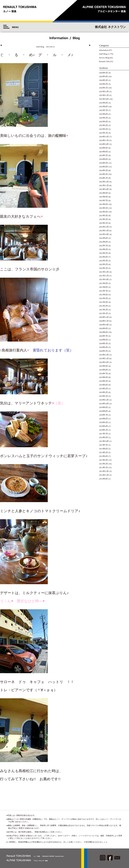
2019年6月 (103, 377)
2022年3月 (103, 261)
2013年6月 (103, 449)
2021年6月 (103, 295)
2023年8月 (103, 197)
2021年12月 (104, 272)
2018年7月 (103, 415)
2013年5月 (103, 452)
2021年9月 (103, 283)
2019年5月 (103, 381)
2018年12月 (104, 400)
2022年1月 (103, 268)
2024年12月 (104, 137)
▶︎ (90, 45)
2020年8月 (103, 332)
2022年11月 (104, 231)
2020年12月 (104, 317)
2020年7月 (103, 336)
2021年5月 (103, 298)
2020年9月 (103, 328)
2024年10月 (104, 144)
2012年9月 (103, 479)
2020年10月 (104, 325)
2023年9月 (103, 193)
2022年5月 (103, 253)
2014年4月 (103, 437)
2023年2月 (103, 219)
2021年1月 (103, 313)
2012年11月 (104, 475)
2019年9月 (103, 366)
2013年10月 (104, 441)
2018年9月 (103, 407)
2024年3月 (103, 170)
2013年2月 (103, 464)
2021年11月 (104, 276)
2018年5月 (103, 422)
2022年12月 (104, 227)
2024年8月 (103, 152)
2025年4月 (103, 122)
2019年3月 (103, 389)
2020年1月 (103, 351)
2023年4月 (103, 212)
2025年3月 (103, 125)
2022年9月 (103, 238)
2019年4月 (103, 385)
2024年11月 (104, 140)
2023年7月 (103, 201)
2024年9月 (103, 148)
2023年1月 (103, 223)
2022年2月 (103, 264)
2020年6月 (103, 340)
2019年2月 (103, 392)
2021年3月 (103, 306)
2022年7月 (103, 246)
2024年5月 (103, 163)
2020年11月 (104, 321)
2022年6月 (103, 249)
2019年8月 (103, 370)
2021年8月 (103, 287)
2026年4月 (103, 77)
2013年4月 (103, 456)
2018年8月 (103, 411)
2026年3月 (103, 80)
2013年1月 (103, 468)
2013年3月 (103, 460)
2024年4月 (103, 167)
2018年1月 (103, 430)
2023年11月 (104, 186)
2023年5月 (103, 208)
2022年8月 (103, 242)
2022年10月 (104, 234)
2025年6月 (103, 114)
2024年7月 (103, 155)
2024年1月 (103, 178)
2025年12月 (104, 92)
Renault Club (104, 61)
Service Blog (104, 58)
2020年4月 (103, 347)
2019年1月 (103, 396)
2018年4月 (103, 426)
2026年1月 (103, 88)
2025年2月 (103, 129)
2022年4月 (103, 257)
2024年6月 (103, 159)
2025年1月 (103, 133)
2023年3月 (103, 216)
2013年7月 (103, 445)
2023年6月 (103, 204)
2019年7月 (103, 374)
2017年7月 (103, 434)
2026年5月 (103, 73)
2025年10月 (104, 99)
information (104, 50)
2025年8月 (103, 107)
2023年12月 (104, 182)
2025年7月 (103, 110)
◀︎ (1, 45)
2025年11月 (104, 95)
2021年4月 (103, 302)
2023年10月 (104, 189)
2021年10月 (104, 279)
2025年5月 (103, 118)
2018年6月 (103, 419)
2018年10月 (104, 404)
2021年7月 (103, 291)
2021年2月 (103, 310)
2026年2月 (103, 84)
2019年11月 (104, 359)
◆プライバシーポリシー (112, 845)
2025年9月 (103, 103)
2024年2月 (103, 174)
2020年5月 (103, 344)
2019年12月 (104, 355)
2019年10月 (104, 362)
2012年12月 (104, 471)
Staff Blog (103, 54)
